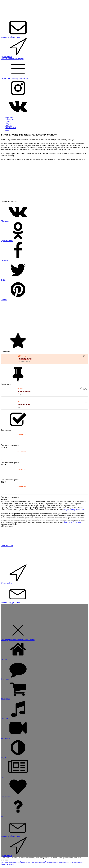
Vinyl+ (8, 124)
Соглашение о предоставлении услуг (59, 862)
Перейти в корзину (8, 78)
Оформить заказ (22, 78)
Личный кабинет (7, 59)
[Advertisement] (44, 317)
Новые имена (11, 128)
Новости (9, 126)
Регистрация (19, 59)
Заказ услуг (10, 119)
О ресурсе (9, 117)
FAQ (7, 130)
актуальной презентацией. (74, 510)
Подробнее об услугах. (72, 522)
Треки (8, 122)
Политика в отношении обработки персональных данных (23, 862)
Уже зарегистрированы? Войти (23, 640)
